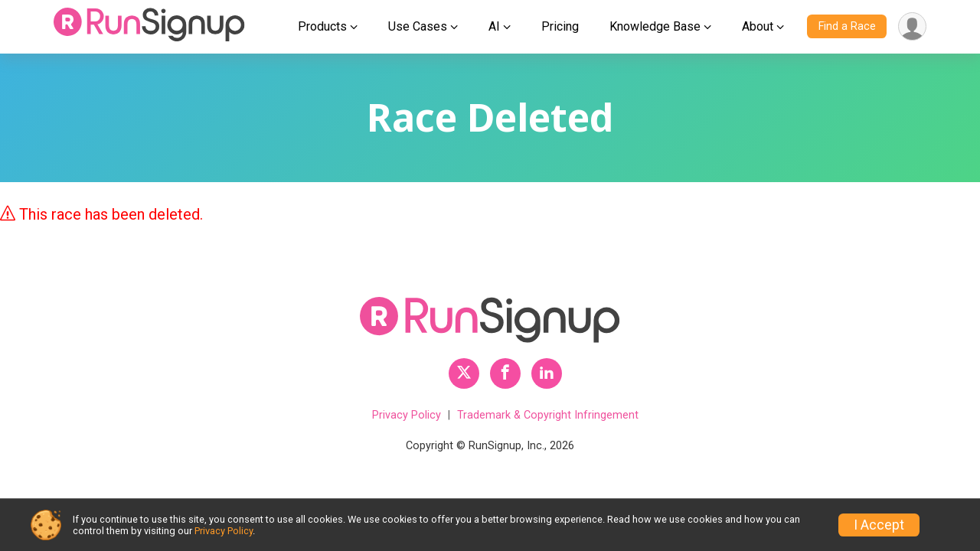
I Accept (879, 525)
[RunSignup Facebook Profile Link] (505, 373)
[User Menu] (912, 26)
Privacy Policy (407, 415)
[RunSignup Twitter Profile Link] (464, 373)
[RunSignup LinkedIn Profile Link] (547, 373)
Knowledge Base (655, 26)
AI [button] (494, 26)
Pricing (560, 26)
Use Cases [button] (418, 26)
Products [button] (322, 26)
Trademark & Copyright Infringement (548, 415)
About (758, 26)
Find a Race (847, 26)
